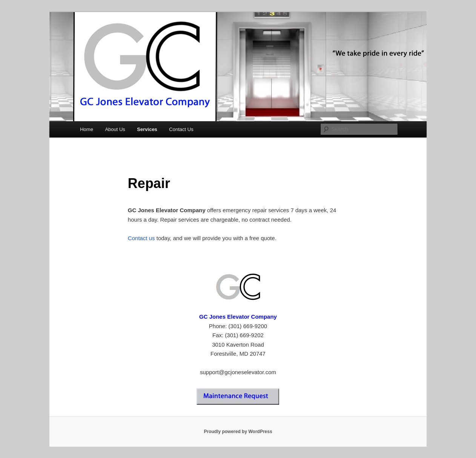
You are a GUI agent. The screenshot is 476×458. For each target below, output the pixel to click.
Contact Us (181, 129)
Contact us (141, 238)
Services (147, 129)
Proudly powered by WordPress (238, 432)
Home (87, 129)
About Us (115, 129)
